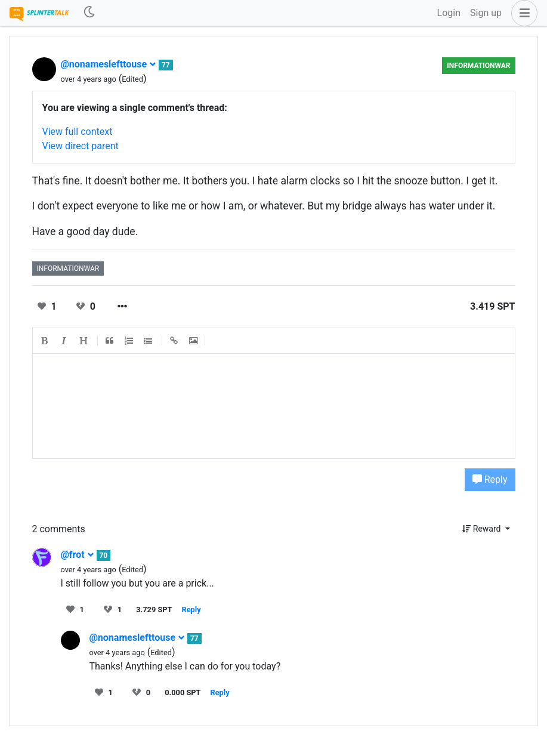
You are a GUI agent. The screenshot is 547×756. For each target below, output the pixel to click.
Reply (490, 479)
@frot (78, 555)
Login (449, 13)
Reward (483, 529)
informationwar (478, 66)
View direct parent (81, 146)
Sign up (486, 13)
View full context (78, 132)
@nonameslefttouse (109, 64)
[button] (522, 13)
